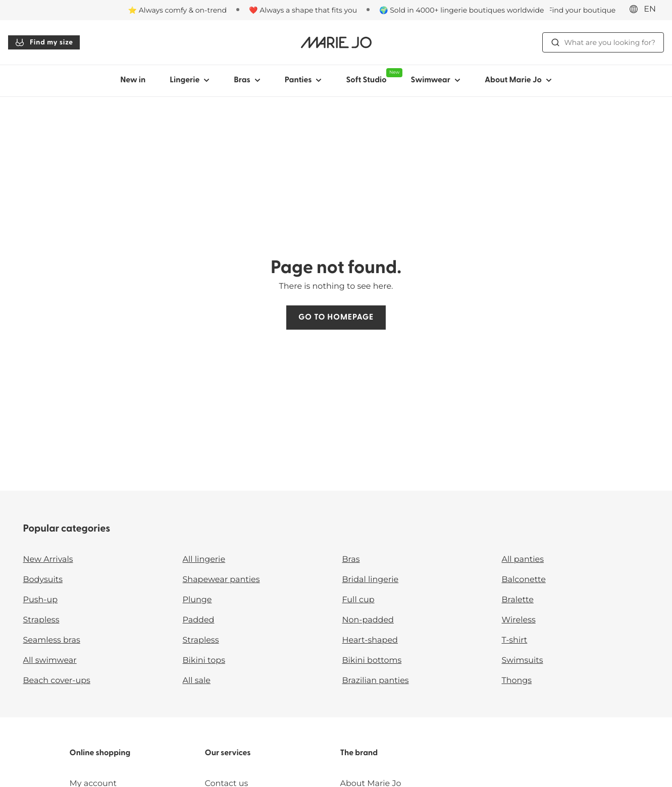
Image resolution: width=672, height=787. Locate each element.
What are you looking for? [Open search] (603, 42)
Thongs (517, 681)
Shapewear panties (221, 580)
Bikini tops (204, 661)
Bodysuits (43, 580)
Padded (199, 620)
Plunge (197, 600)
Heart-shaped (370, 640)
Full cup (358, 600)
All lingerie (204, 560)
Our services (228, 753)
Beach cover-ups (57, 681)
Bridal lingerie (371, 580)
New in (133, 80)
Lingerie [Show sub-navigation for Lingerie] (190, 80)
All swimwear (50, 661)
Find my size (44, 42)
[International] (646, 10)
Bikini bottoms (372, 661)
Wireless (519, 620)
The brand (359, 753)
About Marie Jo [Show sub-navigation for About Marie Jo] (518, 80)
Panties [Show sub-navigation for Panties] (303, 80)
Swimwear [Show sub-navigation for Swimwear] (435, 80)
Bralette (518, 600)
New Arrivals (48, 560)
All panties (523, 560)
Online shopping (100, 753)
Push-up (41, 600)
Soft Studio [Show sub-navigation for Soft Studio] (372, 76)
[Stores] (577, 10)
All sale (197, 681)
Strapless (41, 620)
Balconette (524, 580)
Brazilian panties (376, 681)
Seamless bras (52, 640)
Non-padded (368, 620)
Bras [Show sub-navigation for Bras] (247, 80)
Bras (351, 560)
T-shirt (515, 640)
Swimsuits (523, 661)
